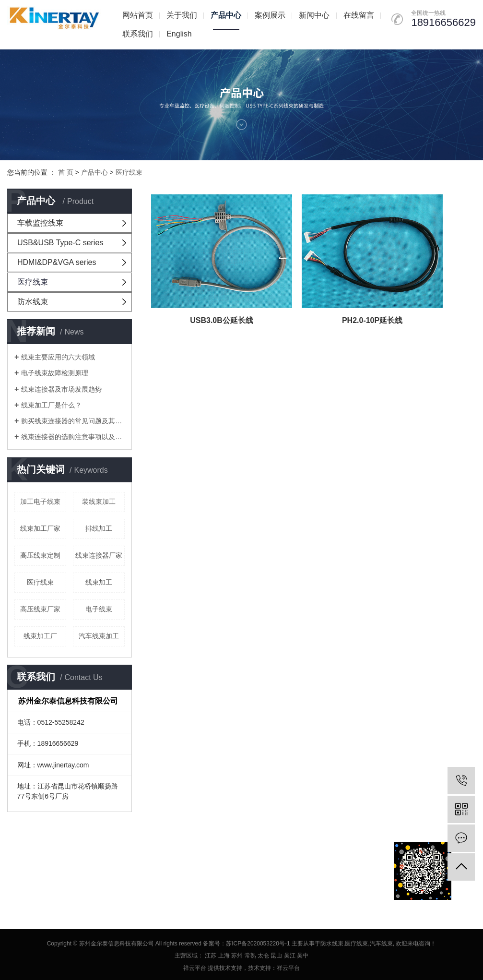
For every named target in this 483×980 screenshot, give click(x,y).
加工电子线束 (40, 502)
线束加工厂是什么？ (51, 405)
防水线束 (33, 302)
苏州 (237, 956)
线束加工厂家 (40, 528)
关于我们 (182, 15)
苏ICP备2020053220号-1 (258, 944)
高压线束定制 (40, 555)
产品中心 (226, 15)
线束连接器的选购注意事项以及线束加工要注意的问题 (73, 437)
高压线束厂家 (40, 609)
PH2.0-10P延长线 (271, 266)
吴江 (290, 956)
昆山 (276, 956)
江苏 (211, 956)
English (179, 34)
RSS (74, 871)
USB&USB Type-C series (60, 243)
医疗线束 (129, 172)
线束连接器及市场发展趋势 (61, 389)
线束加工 (99, 582)
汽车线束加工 (99, 636)
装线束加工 (99, 502)
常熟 (250, 956)
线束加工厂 (40, 636)
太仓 (263, 956)
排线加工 (99, 528)
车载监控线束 (40, 223)
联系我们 (138, 34)
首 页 (66, 172)
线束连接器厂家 (99, 555)
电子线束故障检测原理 (55, 373)
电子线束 (99, 609)
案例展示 (270, 15)
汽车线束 (381, 944)
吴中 (303, 956)
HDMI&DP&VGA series (57, 262)
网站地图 (50, 871)
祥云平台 (195, 968)
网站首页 (138, 15)
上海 (224, 956)
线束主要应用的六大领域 (58, 357)
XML (92, 871)
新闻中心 (314, 15)
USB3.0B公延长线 (188, 266)
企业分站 (20, 871)
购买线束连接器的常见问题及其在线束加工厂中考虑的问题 (73, 421)
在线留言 (359, 15)
